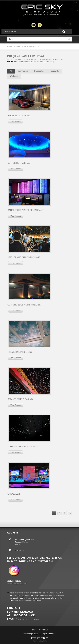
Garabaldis (14, 494)
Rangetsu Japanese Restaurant (26, 210)
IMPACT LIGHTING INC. (17, 584)
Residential (39, 71)
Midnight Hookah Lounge (23, 447)
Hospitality (54, 71)
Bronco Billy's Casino (20, 399)
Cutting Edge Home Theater (24, 305)
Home (10, 46)
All (11, 71)
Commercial (23, 71)
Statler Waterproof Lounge (24, 257)
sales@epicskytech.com (28, 619)
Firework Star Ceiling (20, 352)
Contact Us (44, 630)
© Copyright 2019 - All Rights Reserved (39, 634)
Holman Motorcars (19, 116)
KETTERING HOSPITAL (19, 163)
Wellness (14, 76)
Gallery (18, 46)
